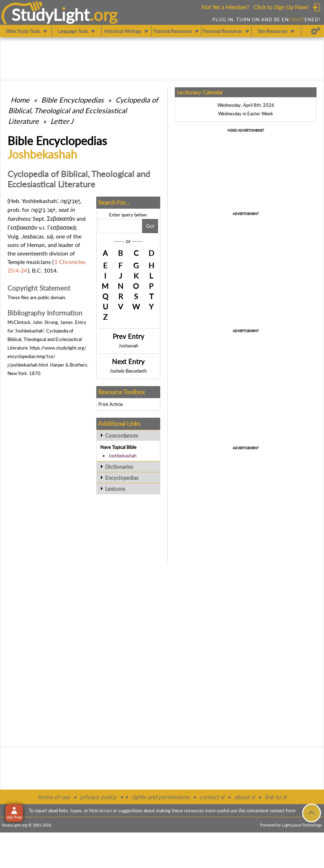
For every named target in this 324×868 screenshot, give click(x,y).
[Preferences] (316, 31)
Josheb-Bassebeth (128, 371)
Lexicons (115, 489)
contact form (283, 811)
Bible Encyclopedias (72, 100)
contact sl (212, 797)
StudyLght (51, 15)
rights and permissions (160, 797)
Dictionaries (119, 467)
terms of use (54, 797)
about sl (244, 797)
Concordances (122, 435)
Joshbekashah (122, 456)
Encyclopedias (122, 478)
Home (20, 100)
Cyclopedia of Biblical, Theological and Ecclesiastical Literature (83, 110)
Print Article (111, 404)
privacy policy (98, 797)
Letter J (62, 121)
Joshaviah (128, 346)
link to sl (276, 797)
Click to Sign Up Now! (281, 7)
